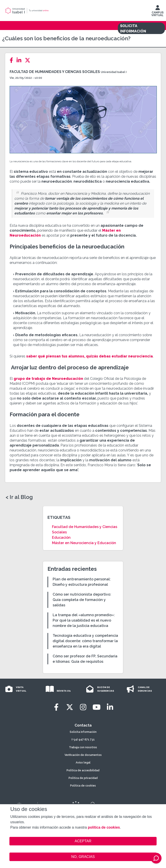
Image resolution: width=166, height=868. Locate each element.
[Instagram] (83, 707)
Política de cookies (83, 786)
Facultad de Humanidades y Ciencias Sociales (55, 72)
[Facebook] (13, 60)
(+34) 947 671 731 (83, 740)
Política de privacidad (83, 778)
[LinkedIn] (20, 60)
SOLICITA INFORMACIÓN (133, 29)
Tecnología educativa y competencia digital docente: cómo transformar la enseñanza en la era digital (85, 641)
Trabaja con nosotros (83, 747)
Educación (61, 538)
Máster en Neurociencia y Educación (84, 543)
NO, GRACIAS (83, 857)
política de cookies (104, 827)
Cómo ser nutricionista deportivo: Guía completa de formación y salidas (82, 600)
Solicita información (83, 732)
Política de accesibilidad (83, 770)
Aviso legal (83, 763)
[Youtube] (97, 707)
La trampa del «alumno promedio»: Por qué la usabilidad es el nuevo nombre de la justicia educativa (84, 620)
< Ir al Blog (19, 497)
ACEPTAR (83, 841)
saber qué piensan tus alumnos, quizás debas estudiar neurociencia (89, 356)
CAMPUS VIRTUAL (157, 12)
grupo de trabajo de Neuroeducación (48, 379)
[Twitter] (29, 60)
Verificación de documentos (83, 755)
